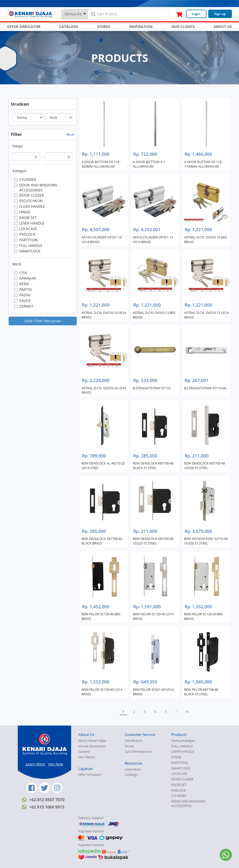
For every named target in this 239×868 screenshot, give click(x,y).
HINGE (176, 757)
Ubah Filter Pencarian (43, 321)
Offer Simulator (90, 775)
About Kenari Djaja (92, 741)
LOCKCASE (179, 774)
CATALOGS (69, 27)
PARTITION (180, 763)
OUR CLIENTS (183, 27)
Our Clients (87, 757)
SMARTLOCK (181, 768)
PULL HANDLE (182, 746)
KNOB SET (179, 785)
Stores (130, 746)
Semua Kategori (183, 741)
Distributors (134, 741)
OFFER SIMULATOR (24, 27)
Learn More (35, 764)
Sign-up (220, 14)
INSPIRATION (141, 27)
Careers (84, 752)
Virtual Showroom (92, 746)
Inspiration (133, 769)
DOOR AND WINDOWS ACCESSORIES (188, 804)
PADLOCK (179, 790)
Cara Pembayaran (138, 752)
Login (196, 14)
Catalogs (131, 775)
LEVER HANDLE (183, 752)
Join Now (56, 764)
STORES (104, 27)
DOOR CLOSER (182, 779)
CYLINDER (179, 796)
